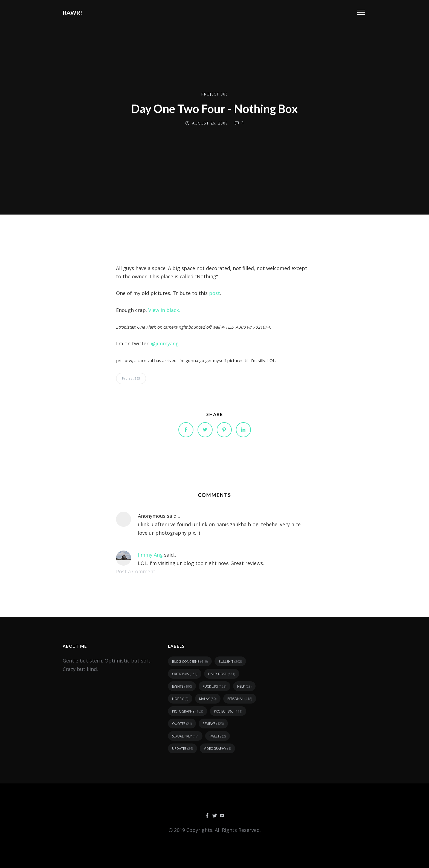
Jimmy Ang (150, 555)
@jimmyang (165, 343)
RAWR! (72, 12)
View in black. (164, 310)
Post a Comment (136, 571)
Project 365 (215, 94)
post (215, 293)
